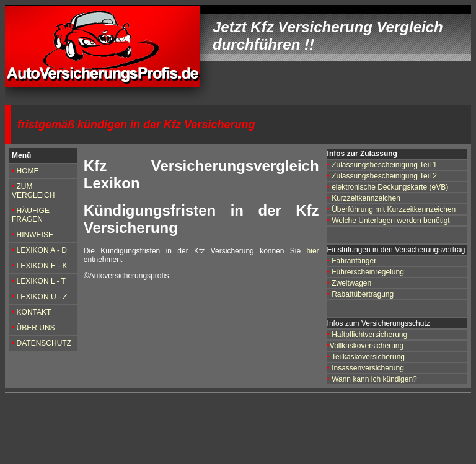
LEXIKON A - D (42, 250)
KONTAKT (33, 312)
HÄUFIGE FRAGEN (31, 215)
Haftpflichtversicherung (369, 335)
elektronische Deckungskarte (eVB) (390, 187)
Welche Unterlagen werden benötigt (391, 221)
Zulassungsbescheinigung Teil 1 (384, 165)
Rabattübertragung (363, 294)
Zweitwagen (351, 283)
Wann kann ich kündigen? (374, 379)
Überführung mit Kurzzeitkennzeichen (394, 209)
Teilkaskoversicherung (368, 357)
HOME (28, 171)
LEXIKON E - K (42, 266)
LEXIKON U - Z (42, 297)
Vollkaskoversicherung (367, 346)
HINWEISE (35, 235)
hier (313, 251)
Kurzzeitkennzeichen (366, 198)
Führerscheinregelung (367, 272)
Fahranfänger (354, 261)
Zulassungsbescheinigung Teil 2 (383, 176)
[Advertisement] (237, 429)
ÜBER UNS (36, 328)
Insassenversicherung (368, 368)
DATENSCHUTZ (44, 343)
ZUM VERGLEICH (33, 191)
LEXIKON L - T (41, 281)
